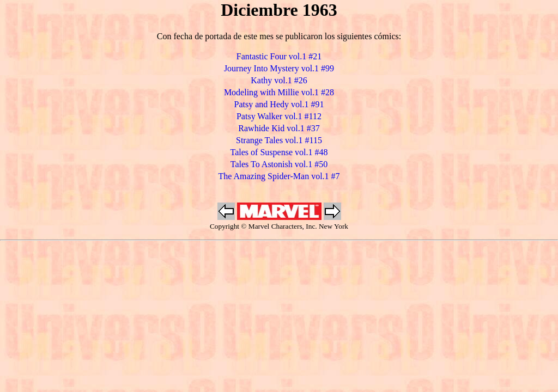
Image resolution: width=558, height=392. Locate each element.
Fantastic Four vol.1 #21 (279, 56)
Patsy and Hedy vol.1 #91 (279, 104)
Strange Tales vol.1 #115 (279, 140)
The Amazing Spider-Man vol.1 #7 (279, 176)
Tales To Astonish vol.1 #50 (279, 164)
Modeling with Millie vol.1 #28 (279, 92)
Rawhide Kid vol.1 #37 (279, 128)
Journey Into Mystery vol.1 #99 (279, 68)
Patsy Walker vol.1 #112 (279, 116)
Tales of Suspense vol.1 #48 (279, 152)
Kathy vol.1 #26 (279, 80)
